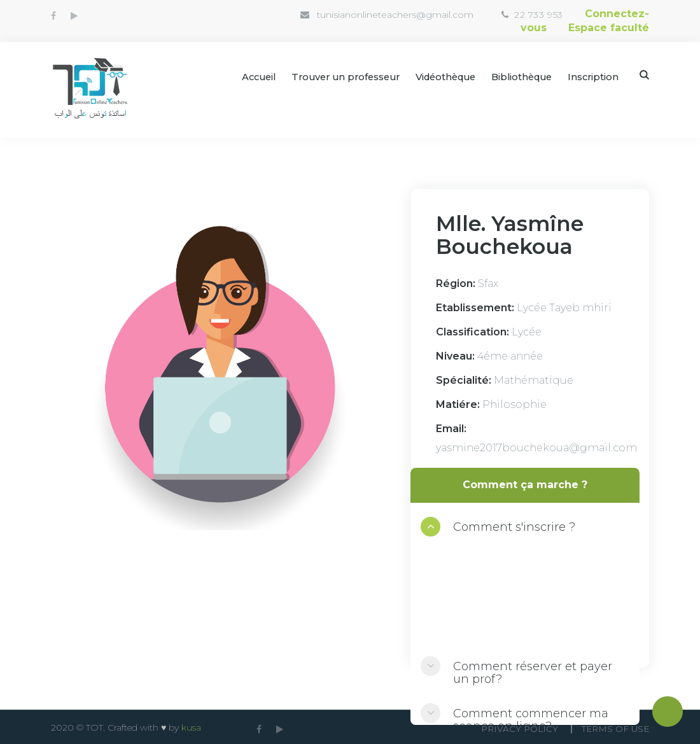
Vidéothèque (437, 75)
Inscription (592, 75)
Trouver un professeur (331, 75)
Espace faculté (609, 26)
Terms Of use (614, 727)
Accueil (239, 75)
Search (644, 74)
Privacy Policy (512, 727)
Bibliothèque (518, 75)
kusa (191, 726)
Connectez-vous (585, 14)
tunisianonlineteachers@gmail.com (352, 15)
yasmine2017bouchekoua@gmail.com (536, 446)
